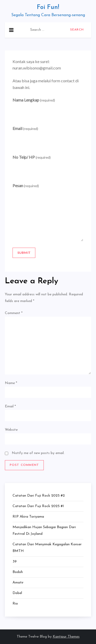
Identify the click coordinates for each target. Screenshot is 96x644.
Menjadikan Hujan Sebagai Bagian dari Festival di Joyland (44, 531)
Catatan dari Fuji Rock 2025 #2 (39, 496)
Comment (14, 313)
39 (15, 562)
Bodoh (18, 572)
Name (11, 383)
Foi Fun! (48, 7)
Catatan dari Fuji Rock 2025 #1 (38, 506)
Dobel (17, 593)
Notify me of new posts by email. (38, 453)
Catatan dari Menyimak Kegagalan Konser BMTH (47, 548)
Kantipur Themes (66, 637)
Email (25, 128)
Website (11, 430)
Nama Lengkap (34, 100)
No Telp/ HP (32, 157)
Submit (24, 253)
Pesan (26, 185)
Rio (15, 604)
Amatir (18, 583)
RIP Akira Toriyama (28, 517)
